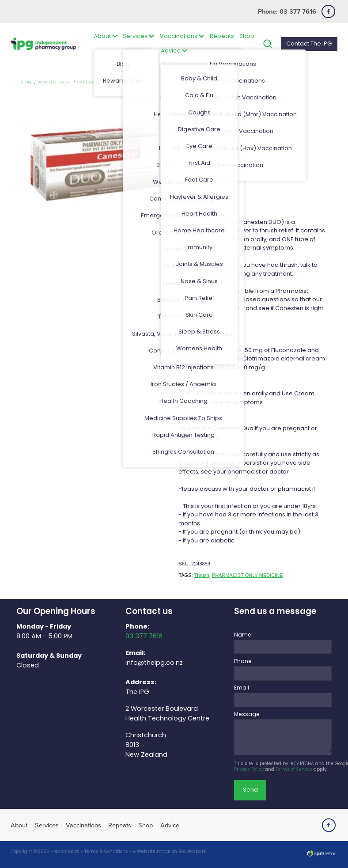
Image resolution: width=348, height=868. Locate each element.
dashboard (67, 852)
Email (242, 688)
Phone (243, 662)
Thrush (201, 575)
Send (250, 790)
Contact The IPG (309, 44)
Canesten (87, 82)
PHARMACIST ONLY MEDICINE (248, 575)
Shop (247, 36)
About (106, 36)
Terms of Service (294, 770)
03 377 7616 (144, 637)
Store (27, 82)
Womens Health (55, 82)
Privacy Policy (249, 770)
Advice (174, 51)
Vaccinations (182, 36)
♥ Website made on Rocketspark (169, 852)
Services (138, 36)
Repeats (222, 36)
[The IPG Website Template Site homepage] (43, 44)
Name (243, 635)
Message (247, 715)
